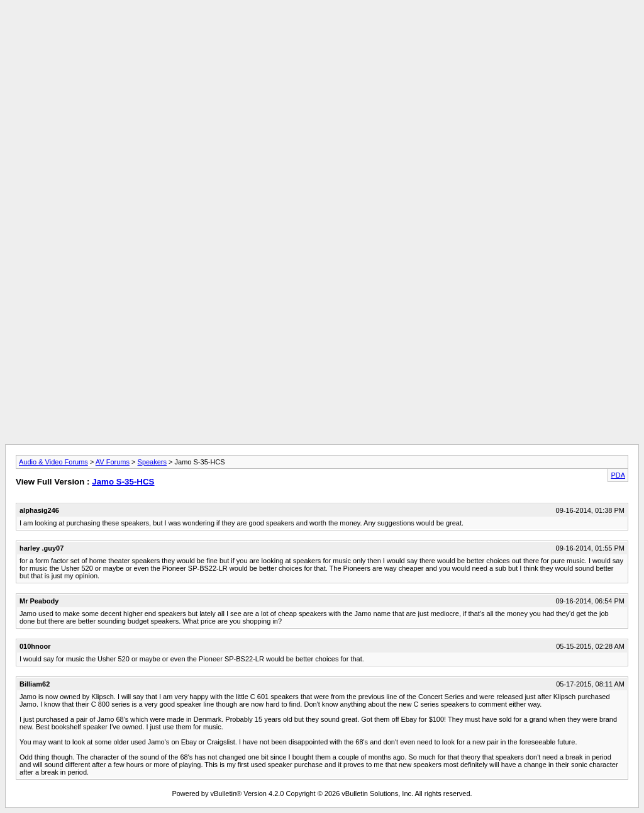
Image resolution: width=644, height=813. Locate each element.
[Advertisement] (322, 33)
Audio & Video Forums (53, 462)
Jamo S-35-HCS (123, 482)
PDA (618, 475)
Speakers (152, 462)
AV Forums (113, 462)
